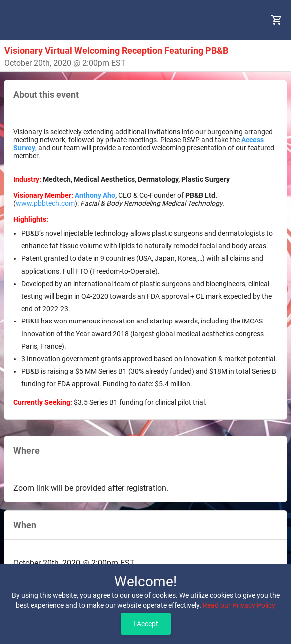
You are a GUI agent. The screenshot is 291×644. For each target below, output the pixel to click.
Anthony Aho (95, 195)
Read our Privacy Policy (239, 605)
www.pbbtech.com (45, 203)
